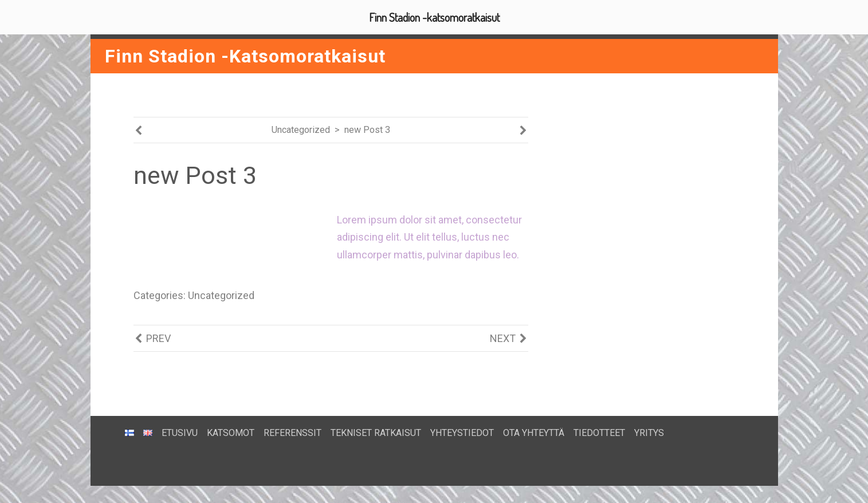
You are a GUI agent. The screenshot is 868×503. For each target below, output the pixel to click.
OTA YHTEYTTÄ (534, 433)
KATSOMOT (231, 433)
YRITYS (649, 433)
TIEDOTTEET (599, 433)
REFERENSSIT (292, 433)
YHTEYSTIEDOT (462, 433)
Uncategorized (301, 130)
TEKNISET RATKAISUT (376, 433)
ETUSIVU (180, 433)
